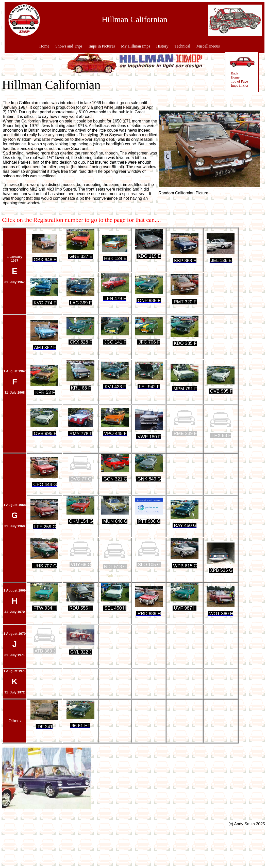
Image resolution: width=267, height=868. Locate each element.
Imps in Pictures (102, 46)
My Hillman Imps (136, 46)
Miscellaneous (208, 46)
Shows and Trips (69, 46)
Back (229, 73)
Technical (182, 46)
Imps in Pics (234, 86)
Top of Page (233, 81)
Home (44, 46)
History (162, 46)
